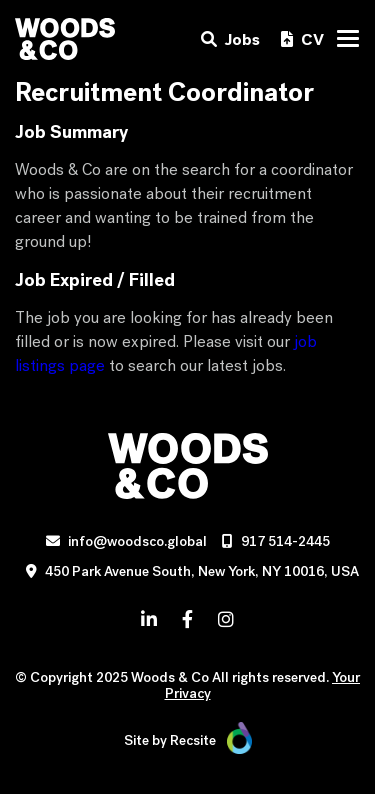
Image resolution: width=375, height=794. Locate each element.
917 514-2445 (285, 541)
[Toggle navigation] (348, 38)
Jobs (230, 39)
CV (302, 39)
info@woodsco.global (137, 541)
